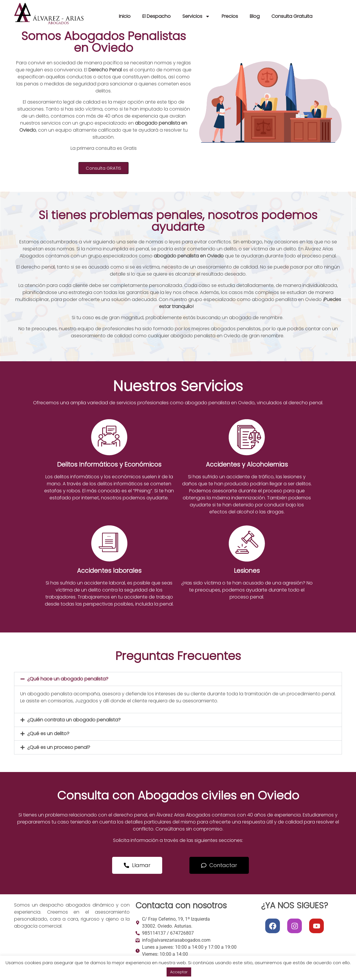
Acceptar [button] (179, 972)
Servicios (196, 16)
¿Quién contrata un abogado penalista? (74, 720)
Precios (230, 16)
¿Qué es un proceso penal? (59, 747)
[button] (178, 679)
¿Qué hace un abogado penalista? (68, 679)
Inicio (125, 16)
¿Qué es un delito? (48, 734)
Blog (255, 16)
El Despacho (156, 16)
